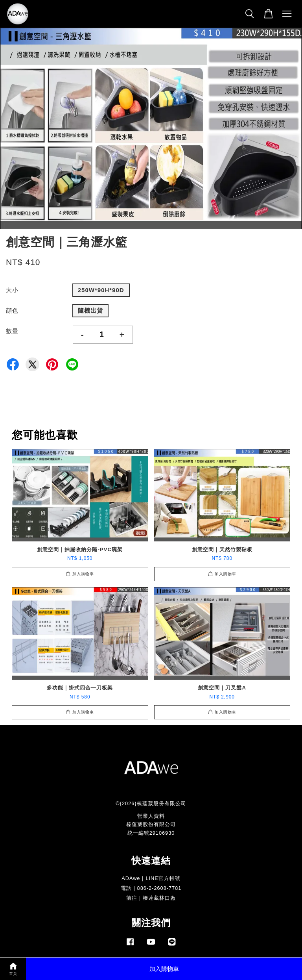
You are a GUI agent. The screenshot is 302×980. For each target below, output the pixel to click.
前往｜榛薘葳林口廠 (151, 898)
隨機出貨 (90, 310)
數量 (12, 331)
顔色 (12, 310)
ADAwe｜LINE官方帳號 (151, 878)
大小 (12, 290)
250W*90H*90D (101, 290)
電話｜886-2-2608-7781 (151, 888)
